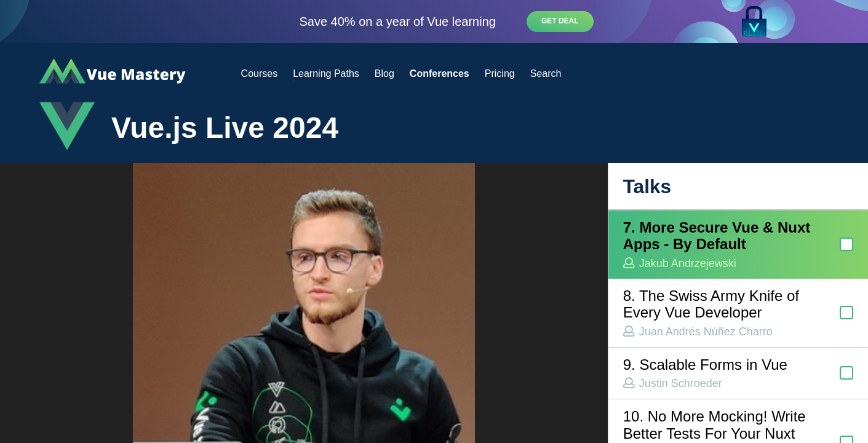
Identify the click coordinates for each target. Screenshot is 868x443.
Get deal (560, 21)
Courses (260, 74)
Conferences (440, 74)
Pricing (500, 74)
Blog (384, 74)
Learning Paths (326, 74)
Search (546, 74)
